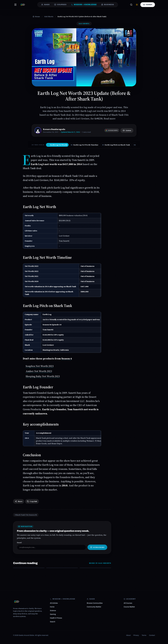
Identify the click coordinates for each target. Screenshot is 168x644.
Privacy (136, 635)
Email (19, 543)
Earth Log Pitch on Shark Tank (116, 145)
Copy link (32, 501)
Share (19, 501)
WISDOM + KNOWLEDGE (84, 5)
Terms (144, 635)
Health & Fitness (56, 618)
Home (52, 607)
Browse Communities (95, 603)
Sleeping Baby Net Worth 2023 (43, 376)
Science (53, 611)
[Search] (131, 5)
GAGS (45, 5)
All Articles (54, 603)
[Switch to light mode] (137, 5)
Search (53, 622)
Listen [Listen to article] (127, 130)
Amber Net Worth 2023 (39, 371)
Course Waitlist (129, 607)
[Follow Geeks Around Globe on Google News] (112, 130)
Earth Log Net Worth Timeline (85, 145)
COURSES (60, 5)
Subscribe (97, 547)
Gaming (53, 614)
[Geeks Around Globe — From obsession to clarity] (23, 5)
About (128, 635)
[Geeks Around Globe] (17, 602)
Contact (148, 5)
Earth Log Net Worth (57, 145)
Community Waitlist (94, 607)
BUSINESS (108, 5)
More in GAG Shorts (100, 563)
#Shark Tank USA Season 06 (26, 515)
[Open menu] (15, 5)
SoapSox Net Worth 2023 (40, 366)
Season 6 (67, 359)
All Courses (128, 603)
